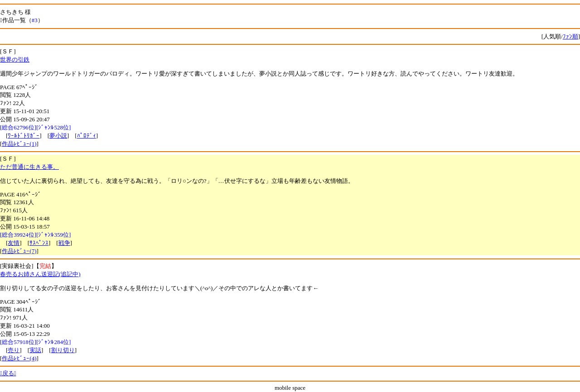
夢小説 (58, 136)
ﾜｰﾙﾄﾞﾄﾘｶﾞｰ (24, 136)
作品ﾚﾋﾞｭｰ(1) (19, 144)
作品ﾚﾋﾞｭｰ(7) (19, 251)
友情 (14, 243)
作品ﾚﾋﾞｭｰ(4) (19, 358)
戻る (8, 373)
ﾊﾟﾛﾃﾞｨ (87, 136)
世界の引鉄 (15, 60)
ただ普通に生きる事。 (29, 167)
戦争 (64, 243)
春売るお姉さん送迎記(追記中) (40, 274)
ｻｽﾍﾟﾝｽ (39, 243)
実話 (35, 350)
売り (14, 350)
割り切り (63, 350)
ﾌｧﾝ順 (570, 36)
